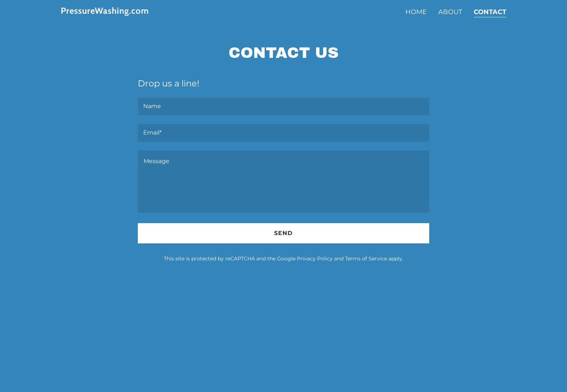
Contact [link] (490, 12)
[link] (139, 12)
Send (283, 233)
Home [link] (416, 12)
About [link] (450, 12)
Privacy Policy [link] (315, 259)
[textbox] (283, 106)
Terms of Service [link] (366, 259)
